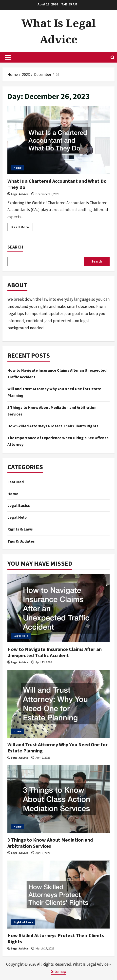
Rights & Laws (20, 529)
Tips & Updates (21, 541)
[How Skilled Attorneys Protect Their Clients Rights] (58, 895)
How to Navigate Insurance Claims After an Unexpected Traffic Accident (55, 652)
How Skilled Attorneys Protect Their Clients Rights (53, 426)
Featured (16, 482)
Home (18, 168)
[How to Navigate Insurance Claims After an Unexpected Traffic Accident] (58, 608)
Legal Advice (20, 194)
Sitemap (58, 971)
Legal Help (17, 517)
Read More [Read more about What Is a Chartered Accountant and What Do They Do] (22, 228)
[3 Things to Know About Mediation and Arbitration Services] (58, 799)
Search (15, 247)
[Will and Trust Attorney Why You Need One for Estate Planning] (58, 704)
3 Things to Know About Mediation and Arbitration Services (50, 843)
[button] (8, 57)
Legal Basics (19, 505)
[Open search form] (113, 58)
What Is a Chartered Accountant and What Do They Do (58, 140)
